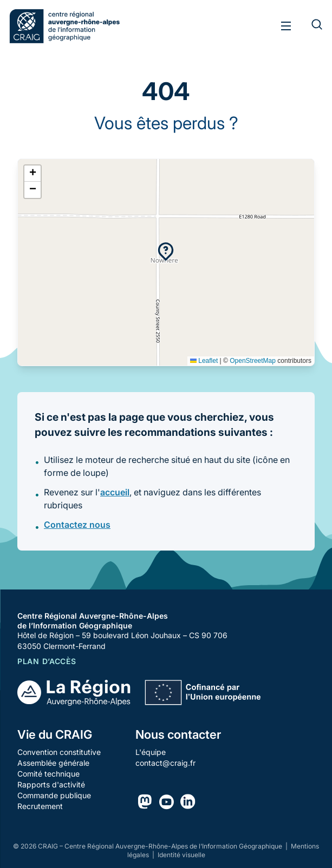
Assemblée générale (53, 763)
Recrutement (40, 806)
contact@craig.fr (165, 763)
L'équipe (151, 752)
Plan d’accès (47, 661)
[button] (166, 251)
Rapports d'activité (51, 784)
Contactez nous (77, 525)
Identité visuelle (181, 855)
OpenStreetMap (253, 361)
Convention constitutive (59, 752)
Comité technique (48, 774)
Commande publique (54, 795)
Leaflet (204, 361)
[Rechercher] (310, 26)
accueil (115, 492)
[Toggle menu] (286, 26)
